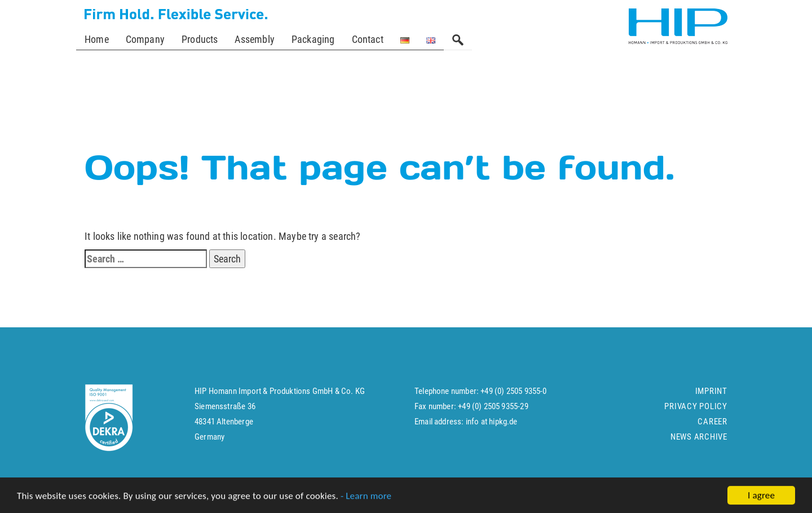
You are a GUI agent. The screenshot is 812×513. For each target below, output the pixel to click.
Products (200, 39)
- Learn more (366, 497)
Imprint (711, 396)
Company (145, 39)
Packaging (313, 39)
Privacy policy (696, 411)
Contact (368, 39)
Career (712, 427)
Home (97, 39)
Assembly (254, 39)
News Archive (699, 442)
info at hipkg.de (492, 427)
